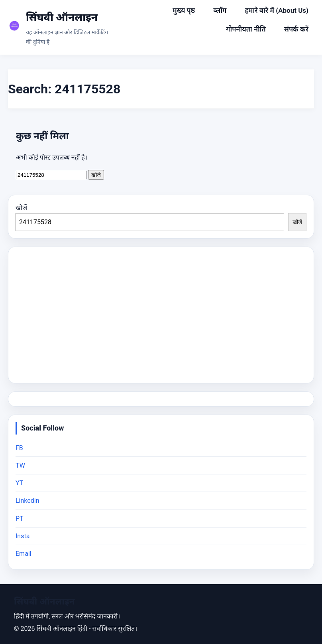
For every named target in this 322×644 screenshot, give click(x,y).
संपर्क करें (296, 29)
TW (20, 465)
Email (24, 554)
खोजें (21, 208)
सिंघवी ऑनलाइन (62, 17)
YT (19, 483)
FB (19, 448)
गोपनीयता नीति (246, 29)
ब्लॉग (220, 10)
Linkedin (27, 501)
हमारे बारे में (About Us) (277, 10)
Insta (23, 536)
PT (20, 519)
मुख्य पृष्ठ (184, 10)
